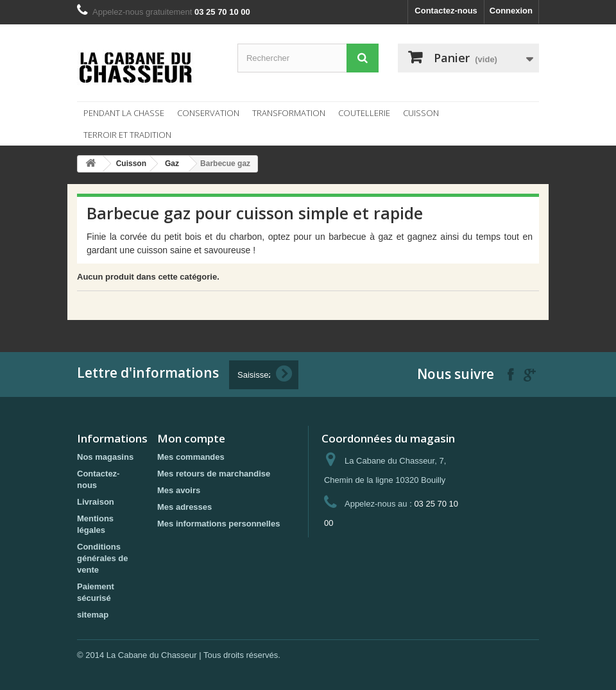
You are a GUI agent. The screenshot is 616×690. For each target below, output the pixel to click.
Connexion (511, 11)
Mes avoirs (179, 490)
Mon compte (191, 438)
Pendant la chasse (124, 113)
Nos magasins (105, 457)
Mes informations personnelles (218, 524)
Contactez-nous (446, 11)
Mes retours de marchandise (214, 474)
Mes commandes (191, 457)
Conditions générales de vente (103, 558)
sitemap (93, 615)
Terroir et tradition (127, 135)
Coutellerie (364, 113)
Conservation (208, 113)
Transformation (289, 113)
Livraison (96, 502)
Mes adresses (184, 507)
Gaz (172, 164)
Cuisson (421, 113)
